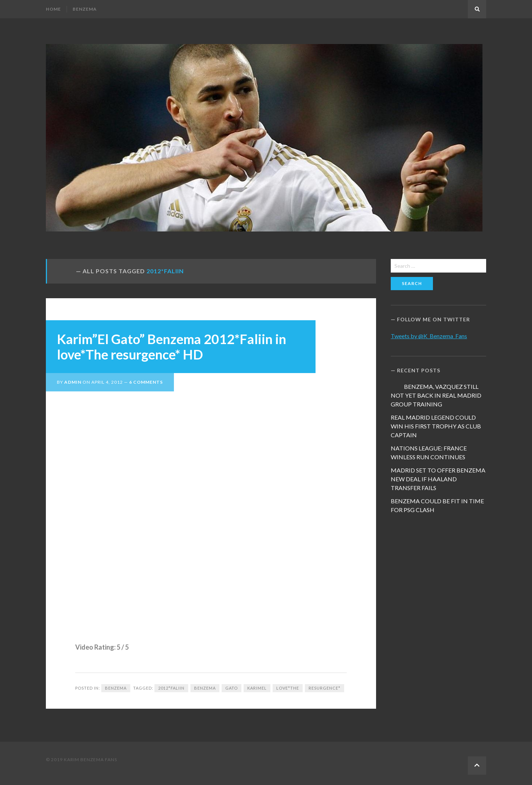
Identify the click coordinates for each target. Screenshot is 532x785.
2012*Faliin (171, 688)
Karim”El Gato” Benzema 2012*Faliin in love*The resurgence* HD (172, 347)
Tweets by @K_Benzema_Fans (429, 336)
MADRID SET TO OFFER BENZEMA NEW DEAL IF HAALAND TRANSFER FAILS (438, 479)
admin (73, 382)
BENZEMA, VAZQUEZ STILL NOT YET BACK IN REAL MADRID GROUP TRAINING (436, 395)
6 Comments (146, 382)
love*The (288, 688)
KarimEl (257, 688)
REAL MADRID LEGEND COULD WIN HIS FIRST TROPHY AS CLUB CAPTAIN (436, 426)
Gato (232, 688)
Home (53, 9)
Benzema (85, 9)
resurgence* (325, 688)
